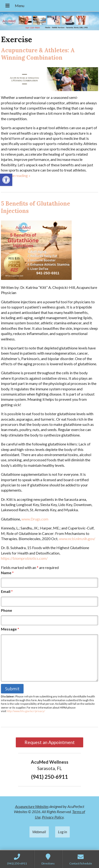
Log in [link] (62, 832)
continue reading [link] (16, 175)
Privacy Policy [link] (53, 817)
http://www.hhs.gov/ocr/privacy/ (26, 711)
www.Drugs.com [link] (35, 519)
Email (7, 591)
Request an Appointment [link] (50, 742)
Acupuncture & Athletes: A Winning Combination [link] (38, 54)
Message (10, 629)
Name (7, 573)
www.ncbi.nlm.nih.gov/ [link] (77, 539)
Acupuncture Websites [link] (32, 806)
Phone (6, 610)
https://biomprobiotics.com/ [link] (24, 558)
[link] (6, 180)
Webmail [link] (39, 832)
